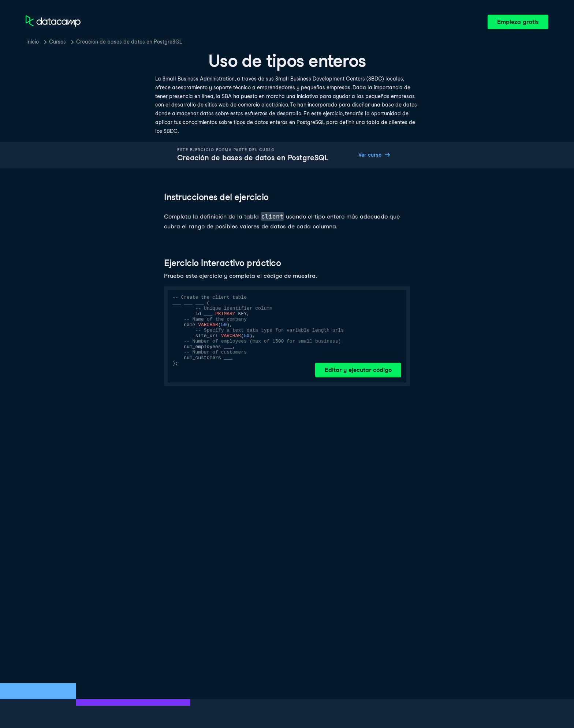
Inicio (33, 42)
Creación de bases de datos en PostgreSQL (129, 42)
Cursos (57, 42)
